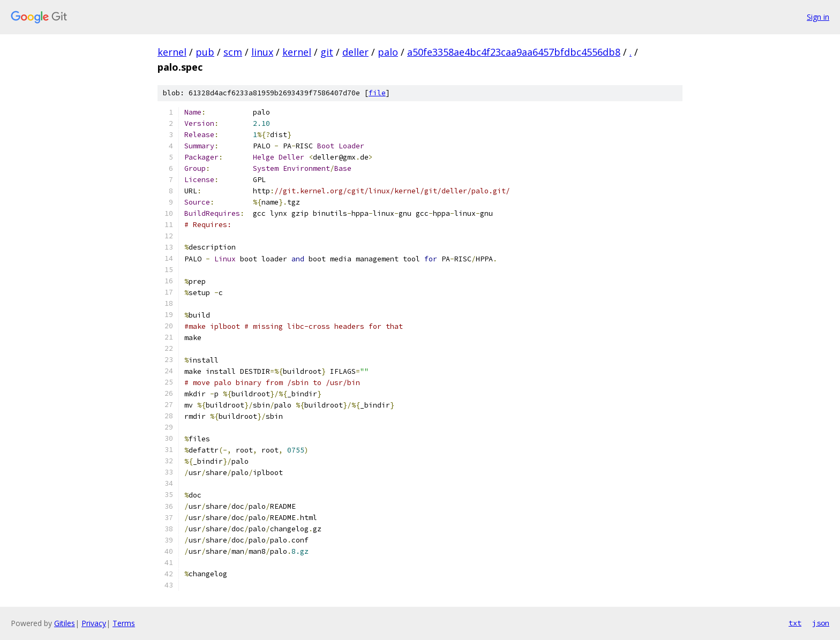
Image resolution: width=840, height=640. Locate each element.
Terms (124, 623)
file (377, 93)
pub (205, 52)
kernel (172, 52)
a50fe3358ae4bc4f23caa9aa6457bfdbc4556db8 (514, 52)
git (327, 52)
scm (233, 52)
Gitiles (65, 623)
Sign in (818, 17)
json (821, 623)
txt (795, 623)
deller (355, 52)
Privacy (94, 623)
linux (262, 52)
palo (388, 52)
